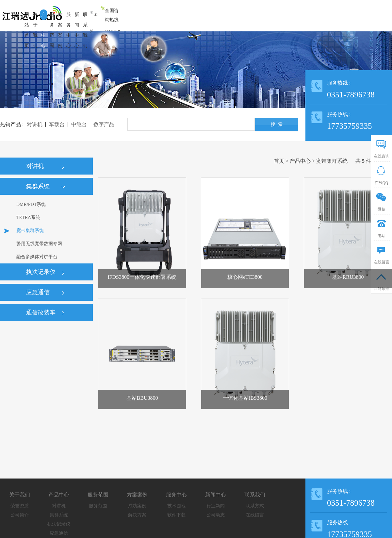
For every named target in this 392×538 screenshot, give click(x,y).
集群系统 (59, 515)
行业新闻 (216, 506)
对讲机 (59, 506)
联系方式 (255, 506)
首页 (279, 161)
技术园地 (176, 506)
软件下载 (176, 515)
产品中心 (300, 161)
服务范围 (98, 495)
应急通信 (59, 533)
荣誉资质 (20, 506)
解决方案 (137, 515)
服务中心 (176, 495)
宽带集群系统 (332, 161)
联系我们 (255, 495)
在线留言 (255, 515)
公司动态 (216, 515)
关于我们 (20, 495)
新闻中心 (216, 495)
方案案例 (137, 495)
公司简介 (20, 515)
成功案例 (137, 506)
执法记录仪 (59, 524)
